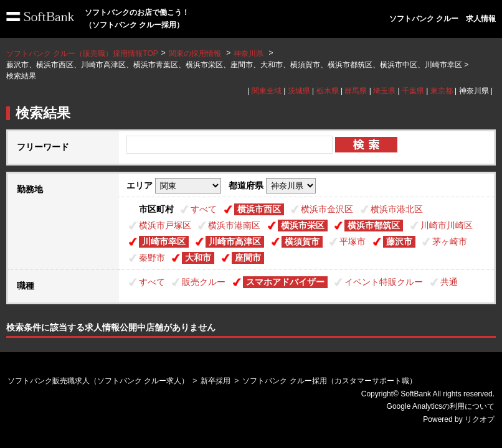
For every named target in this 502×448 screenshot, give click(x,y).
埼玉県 (384, 91)
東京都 (442, 91)
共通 (449, 282)
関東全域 (267, 91)
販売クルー (204, 282)
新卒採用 (215, 381)
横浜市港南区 (234, 225)
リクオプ (480, 419)
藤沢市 (399, 241)
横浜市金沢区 (327, 209)
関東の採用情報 (196, 54)
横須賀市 (302, 241)
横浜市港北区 (397, 209)
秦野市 (152, 258)
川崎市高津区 (235, 241)
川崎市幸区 (164, 241)
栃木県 (328, 91)
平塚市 (353, 241)
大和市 (198, 258)
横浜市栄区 (303, 225)
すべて (204, 209)
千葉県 (413, 91)
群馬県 (356, 91)
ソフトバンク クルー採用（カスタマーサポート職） (329, 381)
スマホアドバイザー (285, 282)
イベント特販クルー (384, 282)
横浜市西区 (259, 209)
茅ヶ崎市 (450, 241)
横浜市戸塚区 (165, 225)
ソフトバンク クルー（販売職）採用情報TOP (82, 54)
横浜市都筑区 (374, 225)
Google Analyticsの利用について (441, 406)
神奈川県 (249, 54)
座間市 (248, 258)
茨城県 (299, 91)
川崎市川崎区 (447, 225)
